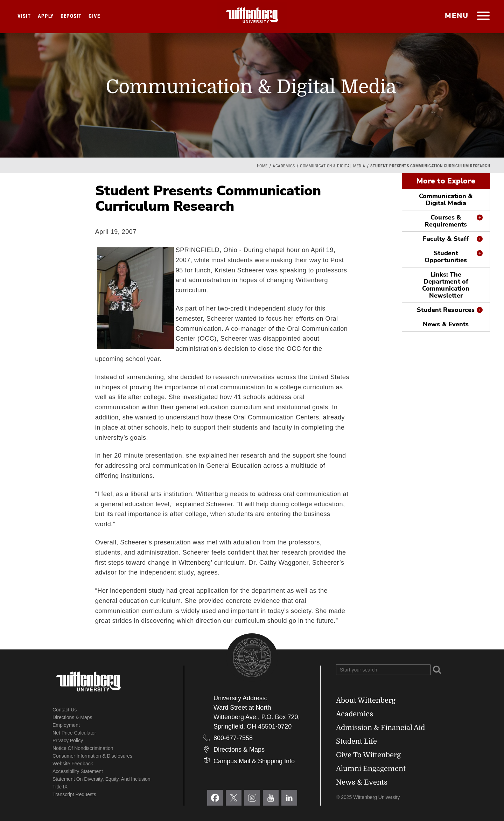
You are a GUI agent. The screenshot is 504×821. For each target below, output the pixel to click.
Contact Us (65, 710)
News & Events (446, 324)
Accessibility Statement (78, 771)
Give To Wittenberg (368, 755)
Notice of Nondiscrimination (83, 748)
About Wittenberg (366, 700)
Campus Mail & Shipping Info (254, 761)
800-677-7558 (233, 738)
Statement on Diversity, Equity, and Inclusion (101, 779)
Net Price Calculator (74, 733)
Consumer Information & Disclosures (92, 756)
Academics (284, 166)
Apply (46, 16)
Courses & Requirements (446, 221)
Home (262, 166)
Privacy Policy (68, 740)
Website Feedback (73, 764)
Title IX (60, 787)
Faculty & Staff (446, 239)
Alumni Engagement (371, 769)
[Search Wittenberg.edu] (383, 670)
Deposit (71, 16)
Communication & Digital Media (333, 166)
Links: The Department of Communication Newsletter (446, 285)
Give (94, 16)
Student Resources (446, 310)
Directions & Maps (72, 717)
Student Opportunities (446, 257)
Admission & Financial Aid (380, 728)
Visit (24, 16)
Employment (66, 725)
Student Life (356, 741)
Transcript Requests (74, 794)
